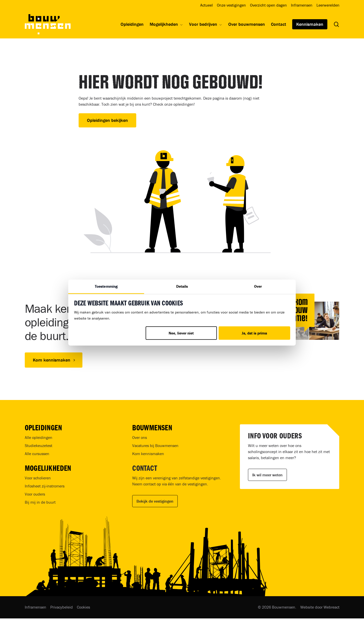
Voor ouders (35, 494)
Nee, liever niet (181, 333)
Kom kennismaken (148, 454)
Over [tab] (258, 286)
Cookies (83, 607)
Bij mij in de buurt (40, 502)
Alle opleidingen (39, 437)
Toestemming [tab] (106, 286)
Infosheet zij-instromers (45, 486)
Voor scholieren (38, 478)
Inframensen (36, 607)
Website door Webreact (320, 607)
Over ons (140, 437)
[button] (54, 360)
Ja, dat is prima (254, 333)
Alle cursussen (37, 454)
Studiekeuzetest (39, 445)
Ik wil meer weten (267, 475)
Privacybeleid (62, 607)
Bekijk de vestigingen (155, 501)
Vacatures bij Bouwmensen (155, 445)
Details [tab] (182, 286)
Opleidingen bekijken (107, 120)
